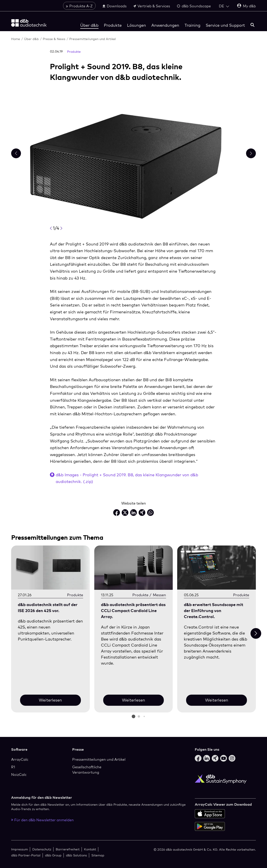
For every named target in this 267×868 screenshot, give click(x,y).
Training (192, 25)
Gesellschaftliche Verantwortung (87, 770)
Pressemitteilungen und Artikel (93, 39)
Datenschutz (42, 849)
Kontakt (90, 849)
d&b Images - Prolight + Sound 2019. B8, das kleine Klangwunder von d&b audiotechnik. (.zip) (127, 478)
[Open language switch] (224, 6)
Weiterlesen (50, 700)
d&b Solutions (76, 855)
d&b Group (53, 855)
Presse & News (54, 39)
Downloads (114, 6)
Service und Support (225, 25)
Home (16, 39)
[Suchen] (253, 25)
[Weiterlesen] (50, 568)
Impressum (20, 849)
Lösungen (137, 25)
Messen (159, 595)
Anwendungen (165, 25)
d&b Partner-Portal (26, 855)
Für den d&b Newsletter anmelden (42, 820)
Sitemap (98, 855)
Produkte (113, 25)
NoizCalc (19, 775)
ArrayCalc (20, 759)
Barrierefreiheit (68, 849)
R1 (13, 767)
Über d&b (89, 25)
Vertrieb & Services (152, 6)
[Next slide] (256, 633)
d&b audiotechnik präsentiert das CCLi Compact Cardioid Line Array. (133, 611)
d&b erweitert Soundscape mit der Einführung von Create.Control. (214, 611)
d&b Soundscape (194, 6)
